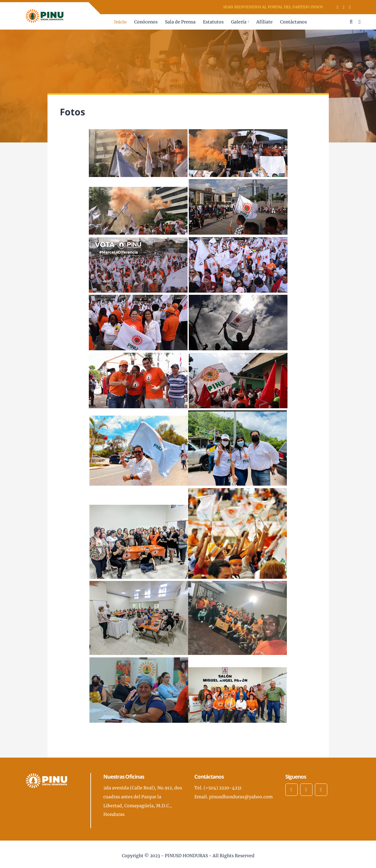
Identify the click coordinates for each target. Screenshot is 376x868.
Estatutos (213, 22)
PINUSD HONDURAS (186, 856)
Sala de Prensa (180, 22)
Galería (239, 22)
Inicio (120, 22)
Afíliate (264, 22)
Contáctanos (293, 22)
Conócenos (146, 22)
